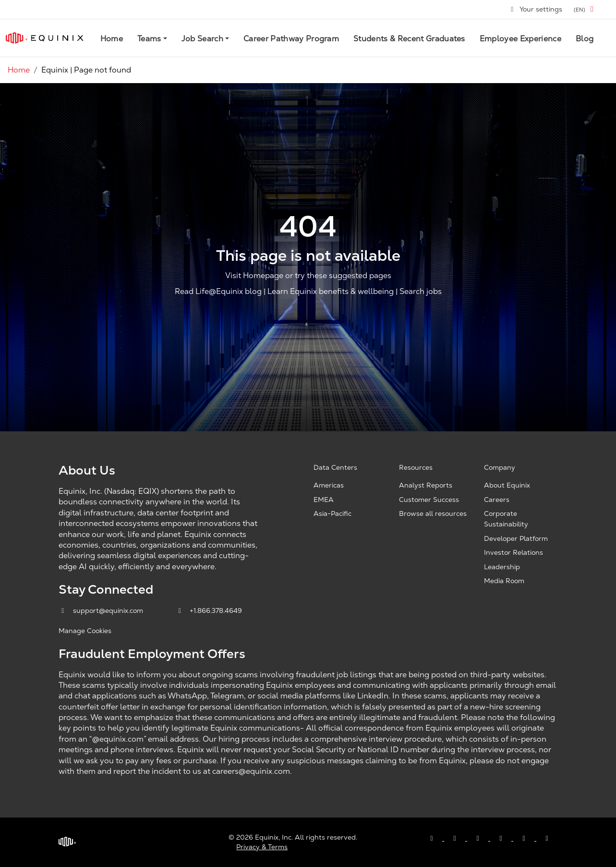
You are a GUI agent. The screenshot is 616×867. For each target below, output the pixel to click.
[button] (585, 9)
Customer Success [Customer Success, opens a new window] (429, 500)
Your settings (536, 9)
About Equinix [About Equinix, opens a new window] (507, 485)
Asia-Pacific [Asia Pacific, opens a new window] (332, 513)
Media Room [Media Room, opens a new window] (504, 581)
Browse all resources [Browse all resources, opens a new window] (433, 513)
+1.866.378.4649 (209, 611)
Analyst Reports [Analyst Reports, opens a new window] (426, 485)
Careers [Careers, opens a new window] (497, 500)
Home (112, 39)
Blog (585, 39)
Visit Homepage (254, 275)
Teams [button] (149, 39)
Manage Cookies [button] (85, 631)
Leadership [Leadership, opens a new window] (502, 567)
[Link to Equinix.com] (45, 38)
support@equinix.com (102, 611)
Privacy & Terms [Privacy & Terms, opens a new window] (262, 847)
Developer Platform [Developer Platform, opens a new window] (516, 538)
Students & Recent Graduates (409, 39)
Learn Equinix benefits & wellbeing (331, 292)
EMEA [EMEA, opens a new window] (324, 500)
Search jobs (421, 292)
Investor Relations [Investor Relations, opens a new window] (513, 552)
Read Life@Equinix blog (218, 292)
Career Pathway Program (291, 39)
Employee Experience (520, 39)
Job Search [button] (202, 39)
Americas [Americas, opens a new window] (329, 485)
